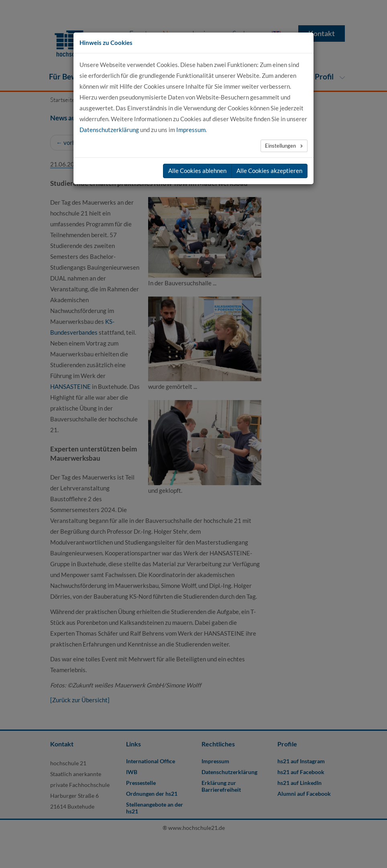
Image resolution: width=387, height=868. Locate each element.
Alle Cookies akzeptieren (269, 171)
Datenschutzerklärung (109, 130)
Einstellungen (281, 146)
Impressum (191, 130)
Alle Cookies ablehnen (197, 171)
